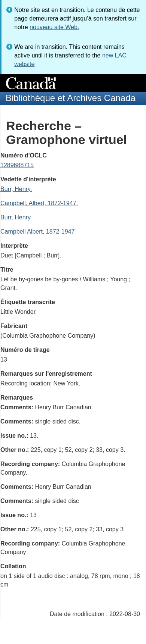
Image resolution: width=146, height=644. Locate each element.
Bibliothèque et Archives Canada (71, 98)
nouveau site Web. (54, 27)
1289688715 (17, 165)
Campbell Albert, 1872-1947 (37, 232)
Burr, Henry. (16, 189)
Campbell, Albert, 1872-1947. (39, 203)
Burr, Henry (16, 217)
